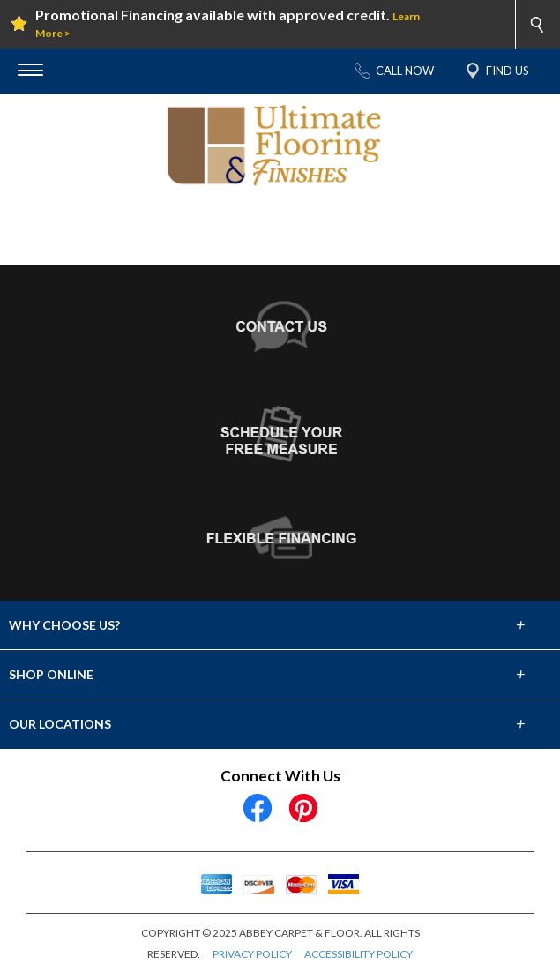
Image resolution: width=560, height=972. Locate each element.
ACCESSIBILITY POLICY (358, 954)
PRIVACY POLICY (252, 954)
